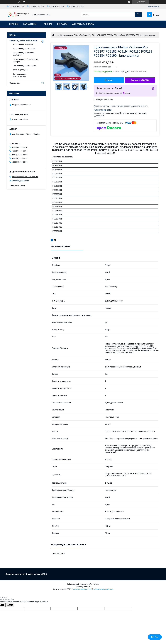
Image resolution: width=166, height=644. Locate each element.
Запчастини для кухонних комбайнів (24, 54)
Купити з (140, 80)
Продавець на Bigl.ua (83, 587)
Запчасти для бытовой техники (23, 41)
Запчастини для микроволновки (20, 75)
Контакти (62, 24)
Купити (109, 80)
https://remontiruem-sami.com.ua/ (25, 177)
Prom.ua (96, 584)
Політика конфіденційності (103, 589)
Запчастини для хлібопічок (24, 66)
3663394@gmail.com (20, 180)
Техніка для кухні (20, 70)
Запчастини (30, 24)
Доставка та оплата (83, 24)
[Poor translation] (10, 605)
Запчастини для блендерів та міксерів (25, 60)
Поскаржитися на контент (81, 589)
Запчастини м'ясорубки (23, 45)
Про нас (48, 24)
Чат (155, 637)
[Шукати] (138, 15)
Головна (14, 24)
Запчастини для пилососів (24, 49)
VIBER (44, 574)
